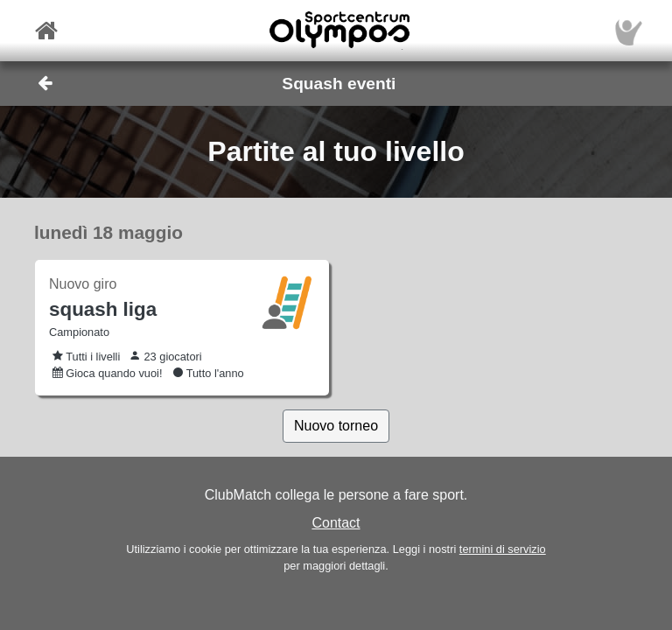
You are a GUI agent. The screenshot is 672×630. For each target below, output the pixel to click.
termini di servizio (503, 549)
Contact (336, 523)
